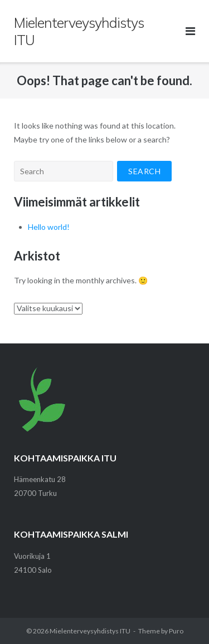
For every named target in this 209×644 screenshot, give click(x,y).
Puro (176, 631)
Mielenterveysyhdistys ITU (90, 631)
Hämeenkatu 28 (40, 479)
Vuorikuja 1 (32, 556)
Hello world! (49, 227)
